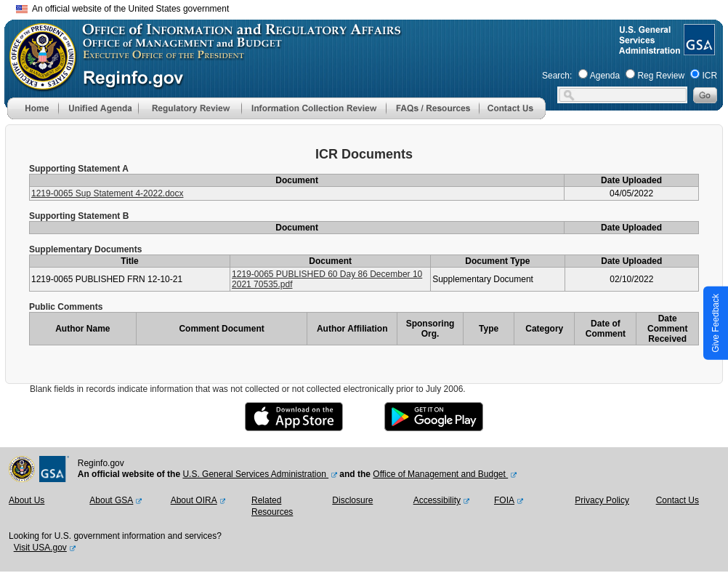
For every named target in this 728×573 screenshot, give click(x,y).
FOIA (504, 500)
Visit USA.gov (40, 548)
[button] (98, 108)
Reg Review (661, 76)
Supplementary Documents (85, 249)
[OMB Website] (38, 84)
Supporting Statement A (79, 169)
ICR (709, 76)
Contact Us (678, 500)
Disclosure (352, 500)
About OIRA (194, 500)
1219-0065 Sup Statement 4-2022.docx (107, 193)
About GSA (111, 500)
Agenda (605, 76)
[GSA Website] (698, 49)
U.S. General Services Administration (255, 474)
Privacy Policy (602, 500)
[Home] (33, 116)
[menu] (98, 108)
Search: (557, 76)
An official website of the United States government (122, 9)
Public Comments (66, 307)
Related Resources (272, 506)
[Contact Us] (512, 116)
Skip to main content (373, 7)
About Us (27, 500)
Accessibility (437, 500)
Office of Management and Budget (440, 474)
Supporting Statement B (79, 216)
